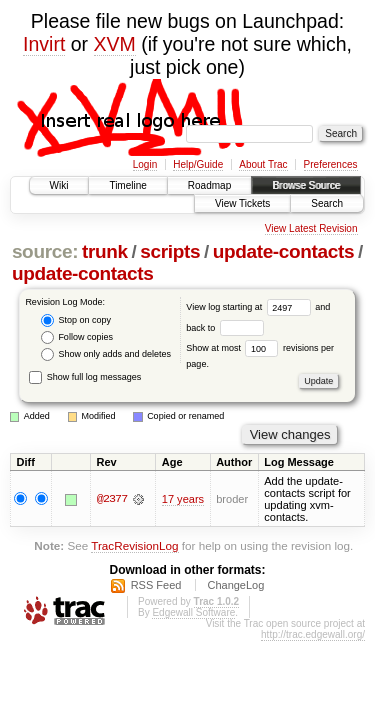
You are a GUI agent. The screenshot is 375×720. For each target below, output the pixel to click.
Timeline (127, 185)
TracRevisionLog (134, 545)
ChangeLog (235, 585)
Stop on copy (76, 320)
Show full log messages (85, 377)
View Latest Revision (311, 228)
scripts (170, 251)
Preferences (331, 164)
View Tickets (242, 203)
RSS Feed (156, 585)
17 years (183, 499)
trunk (105, 251)
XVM (115, 44)
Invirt (44, 44)
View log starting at (250, 307)
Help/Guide (198, 164)
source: (45, 251)
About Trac (263, 164)
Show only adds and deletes (106, 354)
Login (145, 164)
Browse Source (306, 185)
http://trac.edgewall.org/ (313, 634)
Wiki (59, 185)
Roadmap (209, 185)
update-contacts (284, 251)
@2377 (112, 499)
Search (327, 203)
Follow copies (77, 337)
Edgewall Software (193, 612)
